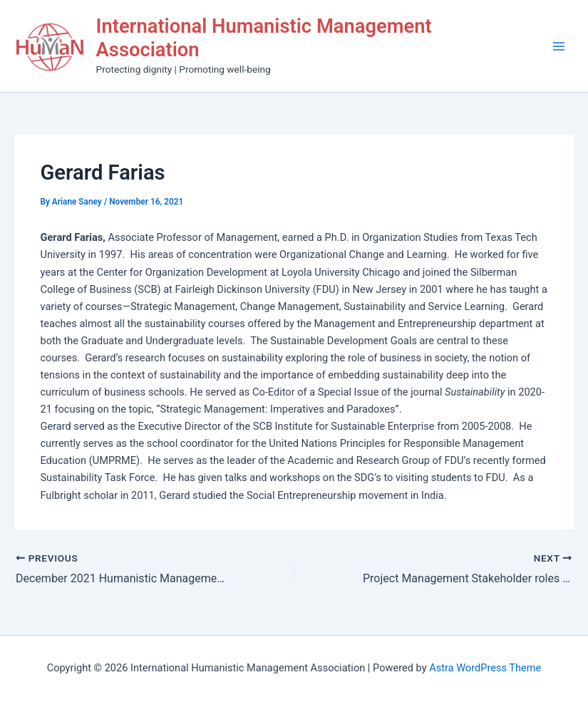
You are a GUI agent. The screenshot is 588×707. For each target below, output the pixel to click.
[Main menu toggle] (559, 46)
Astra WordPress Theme (485, 668)
